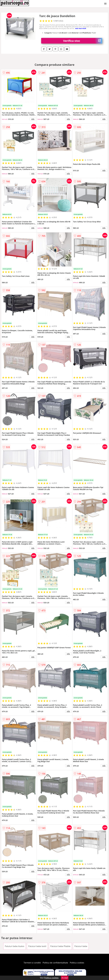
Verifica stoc (83, 41)
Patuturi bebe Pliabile (60, 946)
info (33, 119)
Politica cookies (77, 963)
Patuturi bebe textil (37, 946)
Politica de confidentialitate (55, 963)
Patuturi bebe (81, 946)
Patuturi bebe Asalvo (14, 946)
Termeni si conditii (32, 963)
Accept (65, 978)
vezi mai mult (81, 28)
